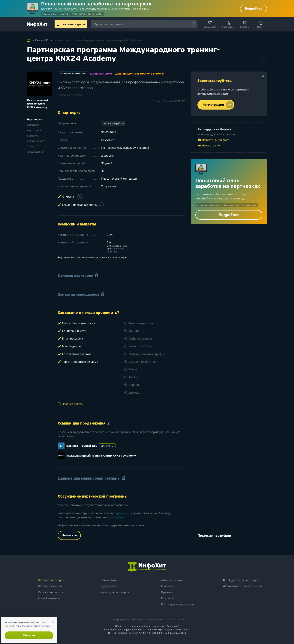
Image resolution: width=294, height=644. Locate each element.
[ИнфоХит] (37, 24)
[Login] (261, 24)
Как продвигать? (38, 141)
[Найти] (193, 24)
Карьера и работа (114, 123)
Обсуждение (36, 152)
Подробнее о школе (70, 95)
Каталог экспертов (51, 592)
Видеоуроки (108, 586)
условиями (117, 517)
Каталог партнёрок (51, 580)
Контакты (33, 135)
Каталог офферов (50, 586)
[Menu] (59, 24)
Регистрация (218, 105)
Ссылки (33, 146)
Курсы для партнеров (114, 592)
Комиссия (33, 125)
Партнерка (34, 119)
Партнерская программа (178, 604)
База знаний (108, 580)
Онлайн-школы (49, 598)
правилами (123, 513)
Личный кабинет (173, 580)
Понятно (29, 635)
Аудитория (34, 130)
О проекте (168, 586)
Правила (167, 592)
